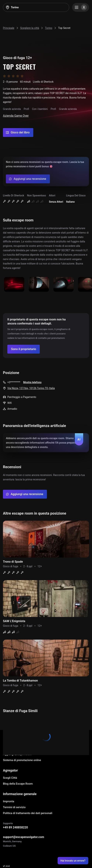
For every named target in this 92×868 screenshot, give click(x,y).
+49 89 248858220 (15, 827)
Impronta (9, 801)
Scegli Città (10, 778)
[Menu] (81, 7)
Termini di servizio (14, 807)
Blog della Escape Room (18, 784)
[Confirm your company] (24, 349)
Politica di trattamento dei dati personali (28, 813)
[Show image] (14, 285)
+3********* (14, 382)
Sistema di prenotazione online (22, 760)
